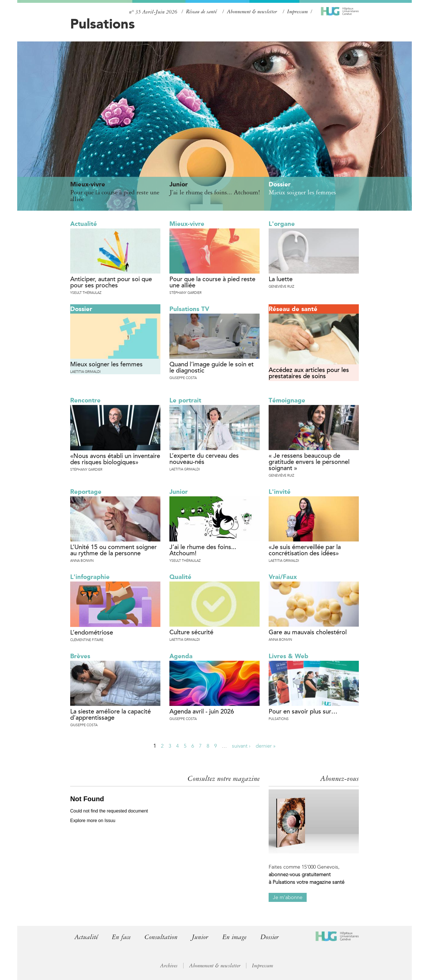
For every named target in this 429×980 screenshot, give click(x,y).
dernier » (266, 746)
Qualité (180, 577)
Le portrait (185, 400)
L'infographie (90, 577)
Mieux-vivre (187, 224)
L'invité (280, 492)
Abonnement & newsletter (252, 12)
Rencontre (85, 400)
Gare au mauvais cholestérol (308, 633)
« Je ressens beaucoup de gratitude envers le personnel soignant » (309, 462)
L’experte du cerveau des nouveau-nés (204, 459)
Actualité (84, 224)
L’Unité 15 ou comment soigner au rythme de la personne (113, 550)
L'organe (282, 224)
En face (121, 937)
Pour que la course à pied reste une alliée (212, 283)
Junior (179, 492)
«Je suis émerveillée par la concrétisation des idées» (305, 550)
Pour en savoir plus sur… (303, 712)
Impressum (298, 12)
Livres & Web (288, 656)
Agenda (181, 656)
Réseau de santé (201, 12)
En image (234, 937)
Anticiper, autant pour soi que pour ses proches (111, 283)
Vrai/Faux (283, 577)
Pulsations (102, 24)
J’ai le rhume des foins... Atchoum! (203, 550)
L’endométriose (92, 633)
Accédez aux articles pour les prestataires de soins (309, 373)
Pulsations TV (189, 309)
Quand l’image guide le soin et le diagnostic (212, 368)
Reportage (86, 492)
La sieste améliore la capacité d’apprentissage (110, 715)
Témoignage (287, 400)
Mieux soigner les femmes (106, 365)
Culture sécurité (191, 633)
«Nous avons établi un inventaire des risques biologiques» (115, 459)
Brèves (80, 656)
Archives (169, 966)
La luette (281, 279)
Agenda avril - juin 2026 (202, 712)
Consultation (161, 937)
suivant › (241, 746)
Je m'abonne (288, 897)
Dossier (81, 309)
